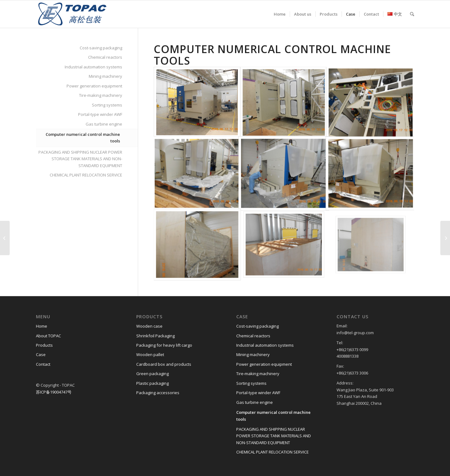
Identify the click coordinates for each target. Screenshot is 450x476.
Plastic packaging (152, 383)
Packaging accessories (158, 393)
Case (41, 355)
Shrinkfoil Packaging (155, 336)
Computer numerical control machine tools (83, 138)
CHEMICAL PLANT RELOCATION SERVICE (86, 175)
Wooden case (149, 326)
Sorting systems (107, 105)
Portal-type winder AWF (100, 114)
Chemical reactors (105, 57)
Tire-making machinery (101, 95)
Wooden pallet (150, 355)
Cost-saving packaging (101, 48)
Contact (43, 364)
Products (44, 345)
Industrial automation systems (93, 67)
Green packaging (152, 374)
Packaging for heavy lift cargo (164, 345)
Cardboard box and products (164, 364)
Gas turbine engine (104, 124)
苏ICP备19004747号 (54, 392)
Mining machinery (105, 76)
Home (42, 326)
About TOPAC (48, 336)
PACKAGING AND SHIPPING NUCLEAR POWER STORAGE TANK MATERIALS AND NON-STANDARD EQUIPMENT (80, 159)
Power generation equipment (94, 86)
